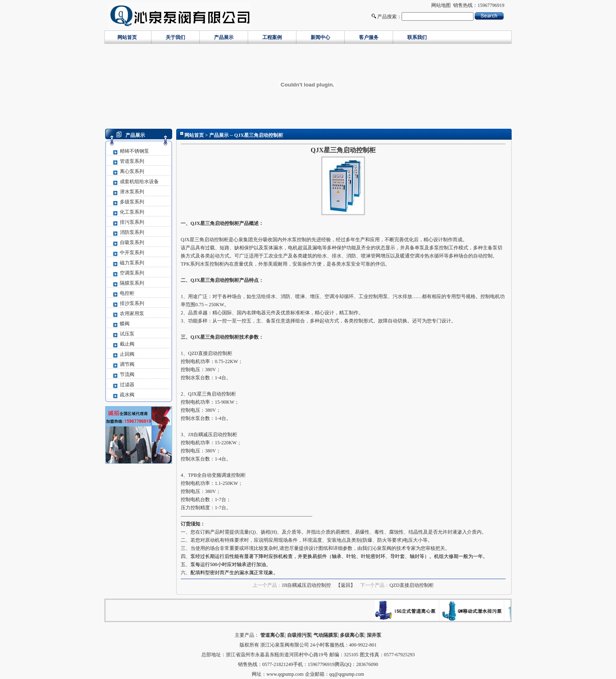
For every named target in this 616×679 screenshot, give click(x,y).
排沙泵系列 (132, 303)
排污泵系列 (132, 222)
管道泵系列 (132, 161)
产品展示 (224, 37)
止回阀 (127, 354)
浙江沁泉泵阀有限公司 (285, 645)
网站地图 (441, 5)
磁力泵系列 (132, 263)
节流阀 (127, 374)
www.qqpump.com (285, 674)
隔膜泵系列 (132, 283)
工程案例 (272, 37)
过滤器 (127, 385)
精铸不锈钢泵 (134, 151)
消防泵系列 (132, 232)
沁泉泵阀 (382, 548)
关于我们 (175, 37)
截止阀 (127, 344)
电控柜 (127, 293)
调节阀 (127, 364)
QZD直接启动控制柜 (412, 585)
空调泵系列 (132, 273)
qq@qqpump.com (347, 674)
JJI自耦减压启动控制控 (306, 585)
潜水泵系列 (132, 192)
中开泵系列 (132, 253)
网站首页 (127, 37)
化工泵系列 (132, 212)
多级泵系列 (132, 202)
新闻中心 (320, 37)
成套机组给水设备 (139, 182)
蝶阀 (125, 324)
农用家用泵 (132, 314)
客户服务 (369, 37)
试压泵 (127, 334)
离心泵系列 (132, 171)
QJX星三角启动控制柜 (205, 240)
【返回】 (346, 585)
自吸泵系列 (132, 242)
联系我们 (417, 37)
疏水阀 (127, 395)
